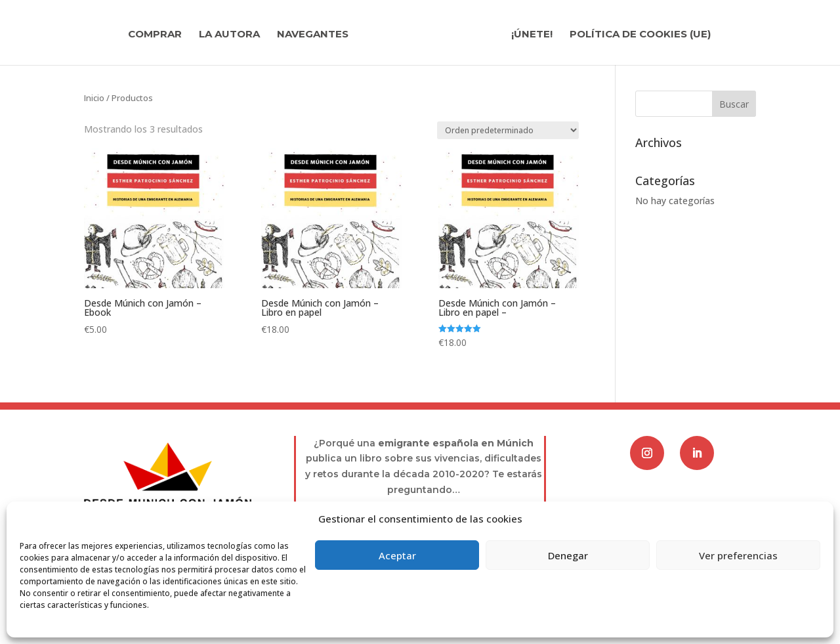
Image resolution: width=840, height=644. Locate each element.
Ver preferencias (738, 555)
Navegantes (313, 35)
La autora (229, 35)
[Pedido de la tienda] (508, 130)
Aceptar (397, 555)
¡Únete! (532, 35)
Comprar (155, 35)
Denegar (568, 555)
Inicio (94, 98)
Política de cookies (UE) (640, 35)
